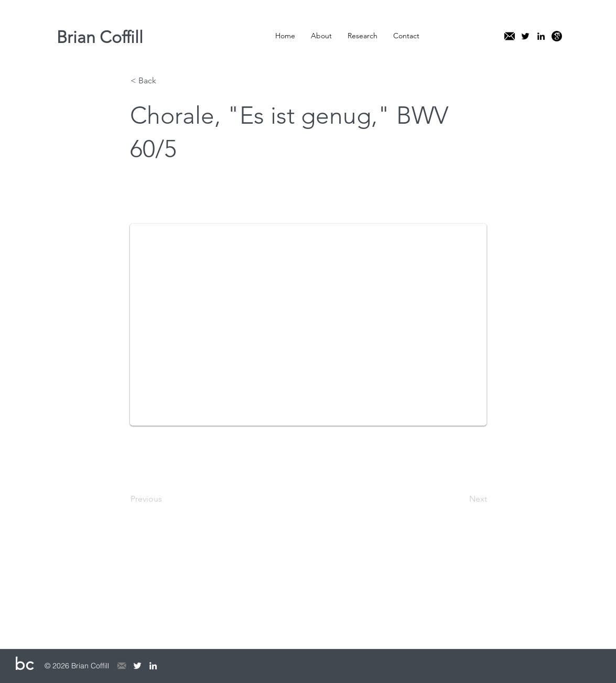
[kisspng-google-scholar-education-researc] (557, 36)
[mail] (510, 36)
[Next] (461, 499)
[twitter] (525, 36)
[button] (321, 36)
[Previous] (165, 499)
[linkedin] (541, 36)
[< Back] (165, 81)
